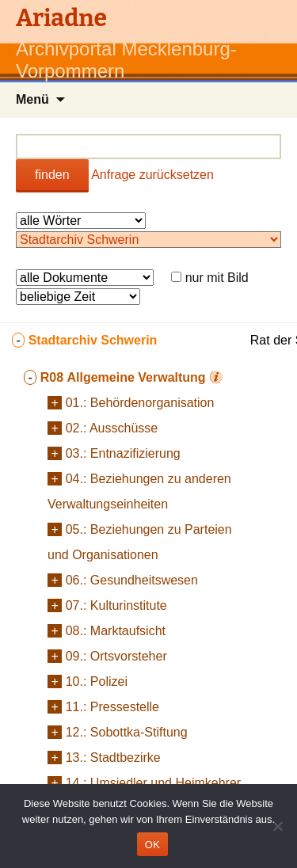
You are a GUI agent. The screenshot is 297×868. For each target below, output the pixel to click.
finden (52, 175)
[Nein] (277, 826)
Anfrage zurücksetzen (152, 175)
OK (152, 845)
